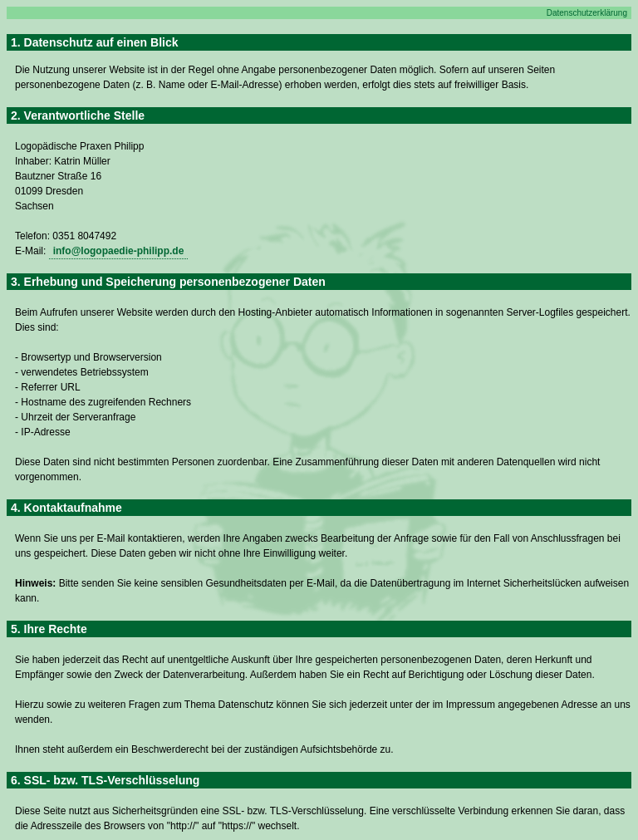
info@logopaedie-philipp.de (119, 251)
